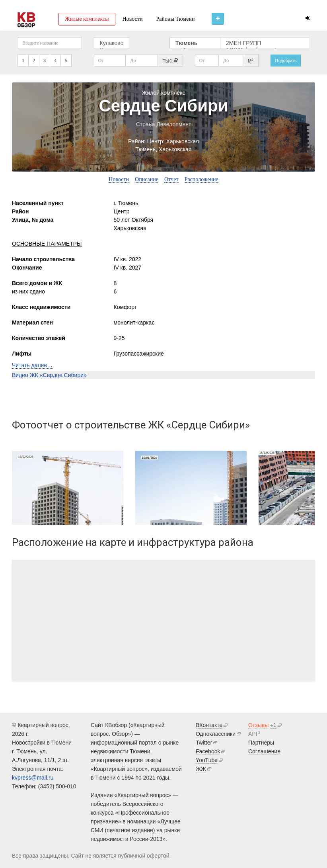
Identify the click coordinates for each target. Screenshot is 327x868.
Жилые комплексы (87, 19)
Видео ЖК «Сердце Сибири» (49, 375)
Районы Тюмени (175, 19)
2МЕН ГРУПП (265, 43)
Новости (133, 19)
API (253, 734)
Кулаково (112, 43)
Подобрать (286, 61)
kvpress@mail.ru (33, 778)
